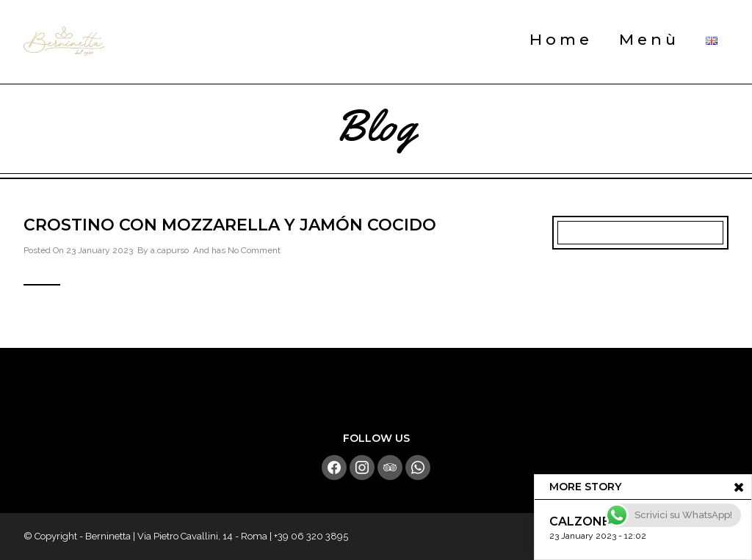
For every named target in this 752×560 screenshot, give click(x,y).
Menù (649, 39)
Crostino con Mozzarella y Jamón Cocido (230, 225)
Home (561, 39)
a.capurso (170, 250)
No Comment (254, 250)
